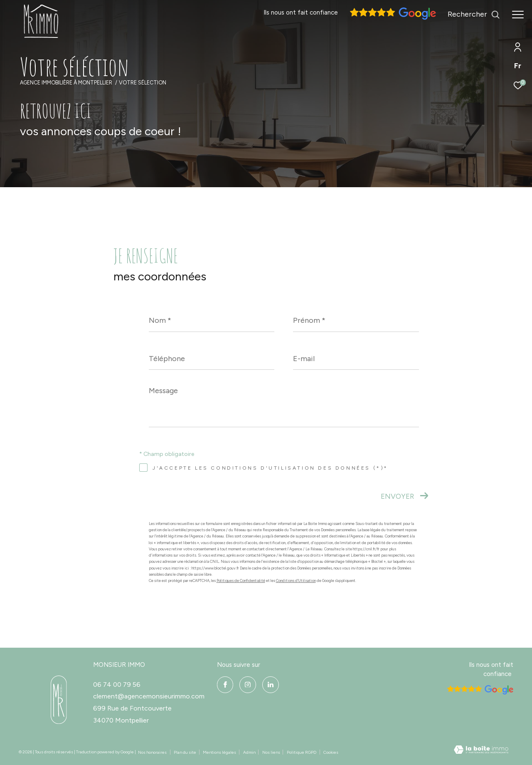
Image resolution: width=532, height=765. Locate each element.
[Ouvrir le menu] (518, 15)
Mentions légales (220, 752)
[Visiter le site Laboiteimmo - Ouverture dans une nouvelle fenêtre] (481, 751)
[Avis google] (392, 18)
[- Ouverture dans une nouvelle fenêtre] (59, 700)
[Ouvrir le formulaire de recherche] (474, 15)
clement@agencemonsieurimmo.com (149, 696)
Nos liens (272, 752)
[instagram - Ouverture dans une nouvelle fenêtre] (248, 685)
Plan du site (185, 752)
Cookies (331, 753)
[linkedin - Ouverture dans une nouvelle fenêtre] (271, 685)
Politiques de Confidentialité (241, 581)
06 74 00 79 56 (117, 685)
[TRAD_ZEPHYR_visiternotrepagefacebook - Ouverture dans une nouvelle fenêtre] (225, 685)
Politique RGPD (302, 752)
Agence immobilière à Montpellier (66, 83)
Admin (250, 752)
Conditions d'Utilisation (296, 581)
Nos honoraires (152, 752)
